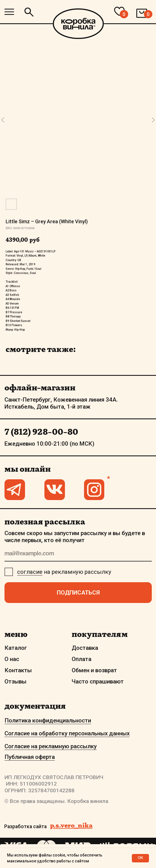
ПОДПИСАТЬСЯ (78, 593)
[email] (78, 554)
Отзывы (15, 681)
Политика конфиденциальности (48, 720)
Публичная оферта (30, 757)
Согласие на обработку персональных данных (67, 733)
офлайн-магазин (40, 387)
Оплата (82, 659)
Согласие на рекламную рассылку (51, 746)
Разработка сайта (25, 826)
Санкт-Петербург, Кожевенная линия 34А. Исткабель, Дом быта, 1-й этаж (61, 403)
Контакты (18, 670)
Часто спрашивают (98, 681)
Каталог (16, 648)
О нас (12, 659)
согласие (30, 572)
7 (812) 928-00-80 (41, 432)
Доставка (85, 648)
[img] (9, 12)
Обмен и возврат (94, 670)
